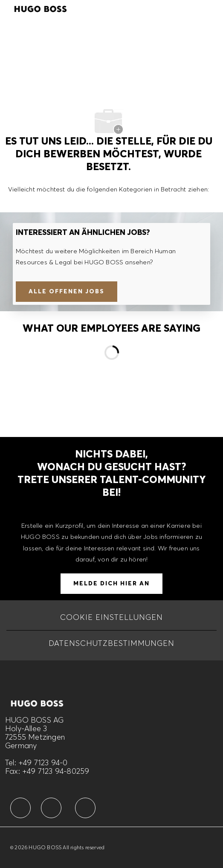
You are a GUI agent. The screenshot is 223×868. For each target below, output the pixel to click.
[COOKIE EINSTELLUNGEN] (111, 617)
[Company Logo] (41, 8)
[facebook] (20, 808)
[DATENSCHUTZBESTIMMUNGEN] (111, 643)
